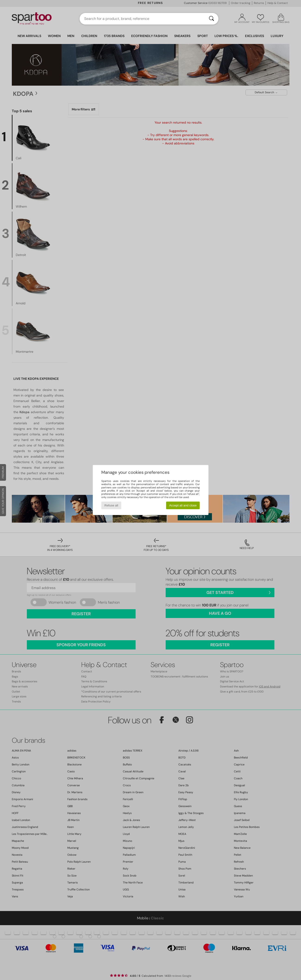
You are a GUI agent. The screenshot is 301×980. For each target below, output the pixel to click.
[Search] (211, 19)
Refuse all (111, 505)
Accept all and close (183, 505)
